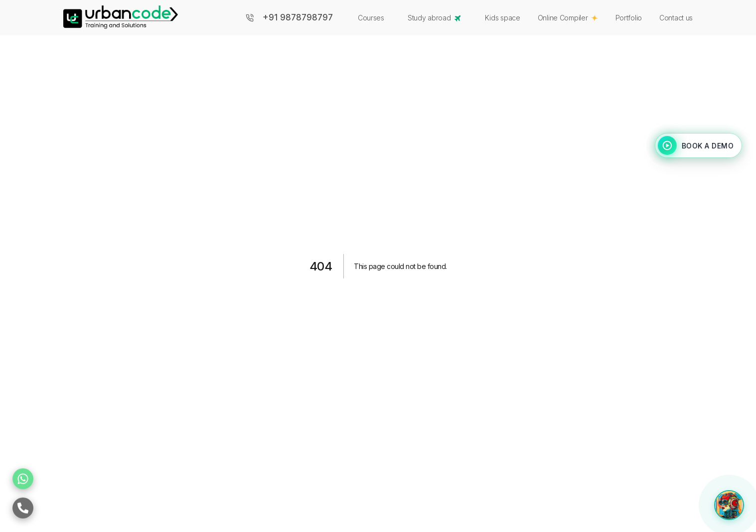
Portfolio (629, 18)
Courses (371, 18)
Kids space (502, 18)
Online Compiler (568, 17)
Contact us (676, 18)
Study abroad (436, 18)
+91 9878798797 (298, 17)
